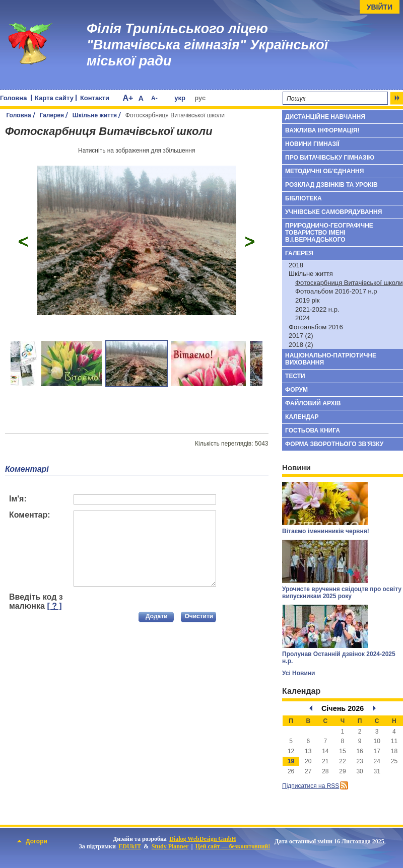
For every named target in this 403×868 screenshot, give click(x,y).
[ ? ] (54, 606)
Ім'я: (18, 499)
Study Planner (170, 846)
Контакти (95, 98)
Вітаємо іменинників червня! (326, 531)
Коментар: (30, 515)
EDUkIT (130, 846)
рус (200, 98)
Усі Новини (298, 673)
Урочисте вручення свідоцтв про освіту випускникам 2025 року (342, 593)
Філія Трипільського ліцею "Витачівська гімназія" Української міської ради (207, 45)
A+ (128, 98)
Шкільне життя (95, 115)
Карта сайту (54, 98)
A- (154, 98)
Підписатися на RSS (311, 786)
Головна (13, 98)
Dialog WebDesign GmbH (203, 839)
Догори (32, 841)
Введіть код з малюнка (36, 601)
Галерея (52, 115)
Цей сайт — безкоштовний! (233, 846)
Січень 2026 (343, 708)
